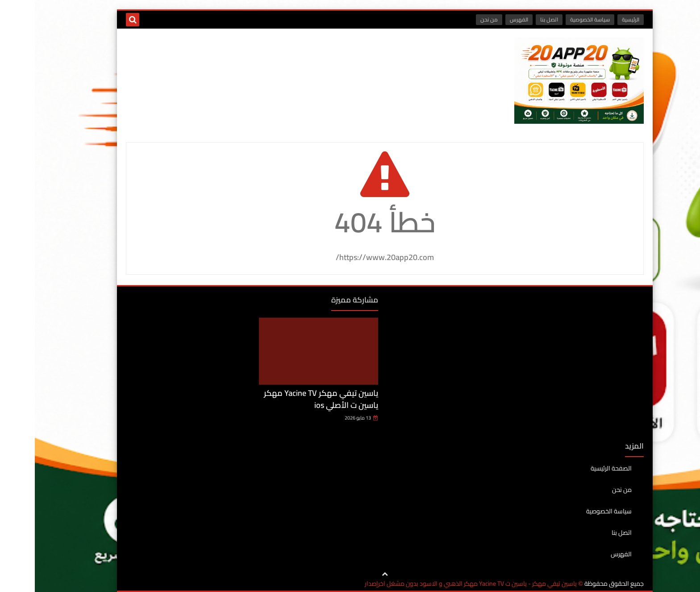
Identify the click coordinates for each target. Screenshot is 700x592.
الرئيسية (596, 19)
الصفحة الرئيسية (576, 469)
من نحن (454, 19)
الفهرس (484, 19)
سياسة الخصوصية (555, 19)
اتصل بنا (514, 19)
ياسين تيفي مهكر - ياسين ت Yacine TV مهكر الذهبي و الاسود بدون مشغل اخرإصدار (436, 584)
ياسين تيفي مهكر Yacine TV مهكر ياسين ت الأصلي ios (286, 399)
